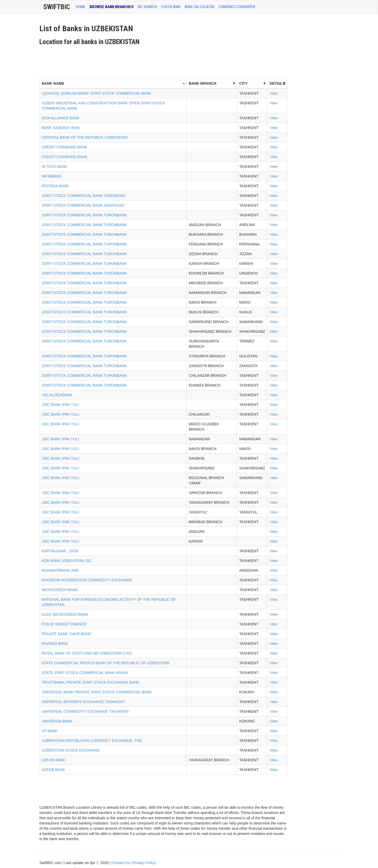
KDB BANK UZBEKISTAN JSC (67, 561)
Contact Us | (122, 863)
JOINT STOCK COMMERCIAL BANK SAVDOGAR (83, 205)
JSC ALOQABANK (57, 395)
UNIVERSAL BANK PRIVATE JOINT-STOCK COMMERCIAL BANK (97, 692)
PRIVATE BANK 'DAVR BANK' (67, 634)
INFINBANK (52, 176)
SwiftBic (57, 7)
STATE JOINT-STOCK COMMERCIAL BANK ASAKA (85, 673)
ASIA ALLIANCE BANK (61, 118)
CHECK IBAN (171, 7)
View (274, 93)
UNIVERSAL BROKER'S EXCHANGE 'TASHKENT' (84, 702)
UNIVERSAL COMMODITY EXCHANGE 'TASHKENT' (86, 711)
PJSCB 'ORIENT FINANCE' (64, 624)
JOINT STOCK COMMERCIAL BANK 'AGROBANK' (84, 196)
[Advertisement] (135, 60)
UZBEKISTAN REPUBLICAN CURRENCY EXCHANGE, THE (92, 741)
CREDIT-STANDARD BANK (65, 157)
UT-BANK (50, 731)
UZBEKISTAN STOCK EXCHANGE (71, 750)
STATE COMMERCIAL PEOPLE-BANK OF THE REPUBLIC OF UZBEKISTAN (106, 663)
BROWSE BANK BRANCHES (112, 7)
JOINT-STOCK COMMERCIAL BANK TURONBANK (84, 215)
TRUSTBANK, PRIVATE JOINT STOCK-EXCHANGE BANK (91, 682)
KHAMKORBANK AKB (60, 570)
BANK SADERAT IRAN (61, 128)
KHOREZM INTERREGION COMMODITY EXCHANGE (87, 580)
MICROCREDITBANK (60, 590)
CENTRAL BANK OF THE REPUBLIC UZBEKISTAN (85, 137)
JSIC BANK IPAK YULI (60, 405)
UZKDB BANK (53, 760)
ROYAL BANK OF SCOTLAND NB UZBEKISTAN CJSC (87, 653)
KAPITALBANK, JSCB (60, 551)
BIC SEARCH (147, 7)
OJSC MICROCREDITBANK (65, 614)
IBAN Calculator (200, 7)
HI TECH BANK (55, 167)
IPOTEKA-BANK (55, 186)
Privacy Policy (144, 863)
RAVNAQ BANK (55, 644)
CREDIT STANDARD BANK (65, 147)
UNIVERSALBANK (57, 721)
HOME (81, 7)
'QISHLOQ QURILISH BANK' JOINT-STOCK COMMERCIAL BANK (97, 93)
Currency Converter (237, 7)
